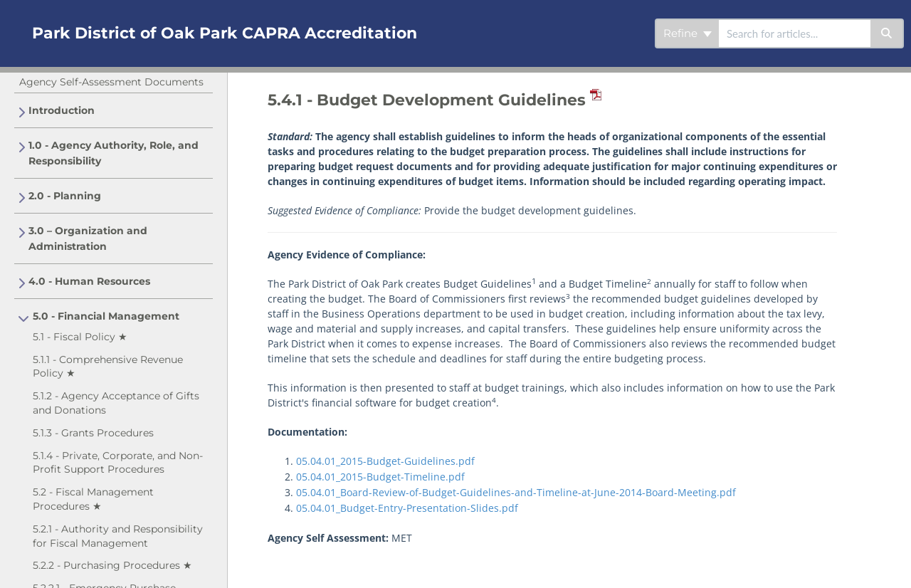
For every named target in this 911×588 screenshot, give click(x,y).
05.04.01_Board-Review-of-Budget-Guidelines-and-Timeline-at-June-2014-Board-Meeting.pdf (516, 492)
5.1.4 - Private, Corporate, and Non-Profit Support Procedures (118, 463)
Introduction (62, 110)
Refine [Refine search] (688, 33)
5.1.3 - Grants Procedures (93, 433)
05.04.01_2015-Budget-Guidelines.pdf (385, 461)
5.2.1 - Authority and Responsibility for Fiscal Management (118, 536)
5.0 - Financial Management (106, 316)
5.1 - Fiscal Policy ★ (80, 337)
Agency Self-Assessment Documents (111, 82)
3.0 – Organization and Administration (88, 238)
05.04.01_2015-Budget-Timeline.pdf (380, 477)
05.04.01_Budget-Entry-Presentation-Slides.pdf (407, 508)
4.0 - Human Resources (89, 281)
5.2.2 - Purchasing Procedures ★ (112, 565)
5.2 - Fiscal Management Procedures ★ (93, 499)
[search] (795, 33)
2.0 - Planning (65, 196)
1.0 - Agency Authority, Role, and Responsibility (114, 153)
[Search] (887, 33)
